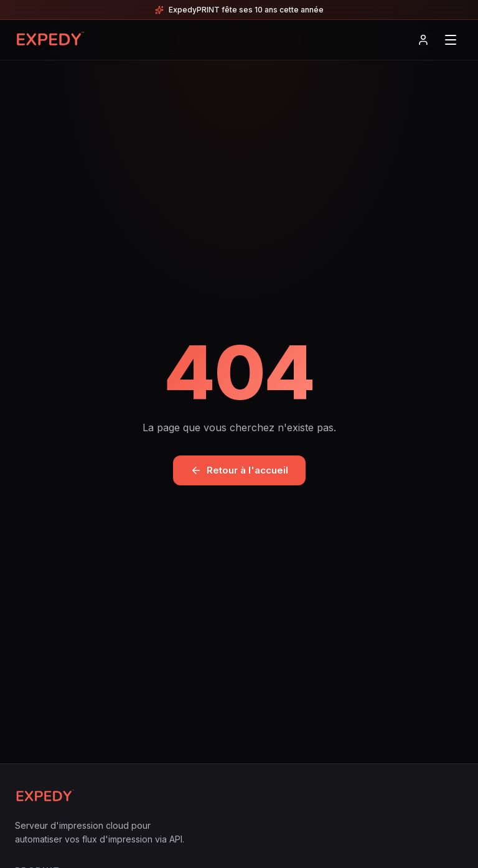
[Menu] (451, 40)
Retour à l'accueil (239, 470)
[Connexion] (423, 40)
